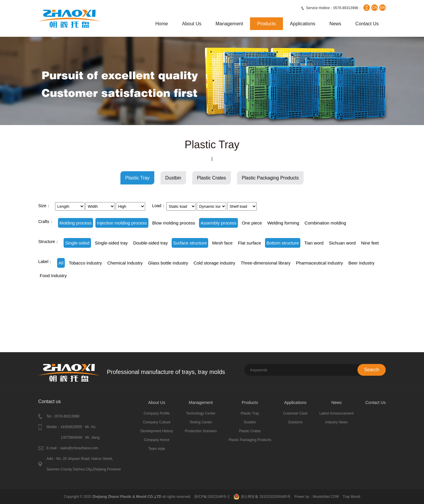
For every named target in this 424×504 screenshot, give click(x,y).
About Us (192, 24)
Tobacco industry (86, 263)
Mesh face (222, 243)
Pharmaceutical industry (319, 263)
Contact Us (367, 24)
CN (374, 8)
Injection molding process (122, 223)
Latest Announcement (337, 413)
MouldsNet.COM (326, 497)
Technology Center (201, 413)
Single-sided (77, 243)
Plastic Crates (212, 178)
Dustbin (173, 178)
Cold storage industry (214, 263)
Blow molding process (174, 223)
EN (383, 8)
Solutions (295, 422)
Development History (156, 431)
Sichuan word (342, 243)
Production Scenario (201, 431)
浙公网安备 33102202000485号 (266, 497)
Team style (156, 449)
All (61, 263)
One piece (252, 223)
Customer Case (295, 413)
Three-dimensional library (265, 263)
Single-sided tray (111, 243)
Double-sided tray (150, 243)
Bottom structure (283, 243)
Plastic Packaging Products (270, 178)
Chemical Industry (125, 263)
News (335, 24)
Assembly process (218, 223)
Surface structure (190, 243)
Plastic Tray (137, 178)
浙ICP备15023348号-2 (212, 497)
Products (266, 24)
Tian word (314, 243)
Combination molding (325, 223)
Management (229, 24)
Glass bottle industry (168, 263)
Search (372, 370)
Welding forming (283, 223)
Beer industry (361, 263)
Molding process (76, 223)
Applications (303, 24)
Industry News (337, 422)
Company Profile (157, 413)
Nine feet (370, 243)
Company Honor (156, 440)
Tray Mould (352, 497)
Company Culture (156, 422)
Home (162, 24)
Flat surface (249, 243)
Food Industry (53, 276)
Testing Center (201, 422)
